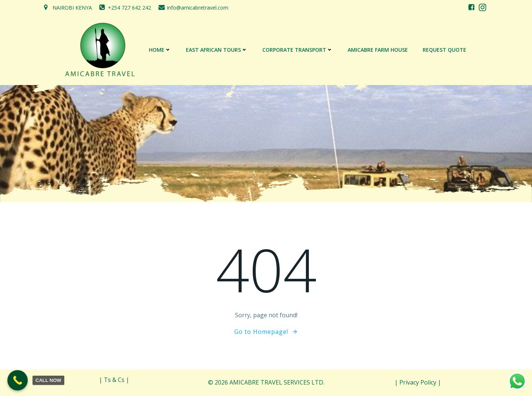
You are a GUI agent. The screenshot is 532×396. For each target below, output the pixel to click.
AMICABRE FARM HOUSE (378, 50)
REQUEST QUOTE (444, 50)
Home (160, 50)
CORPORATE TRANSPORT (298, 50)
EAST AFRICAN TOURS (217, 50)
